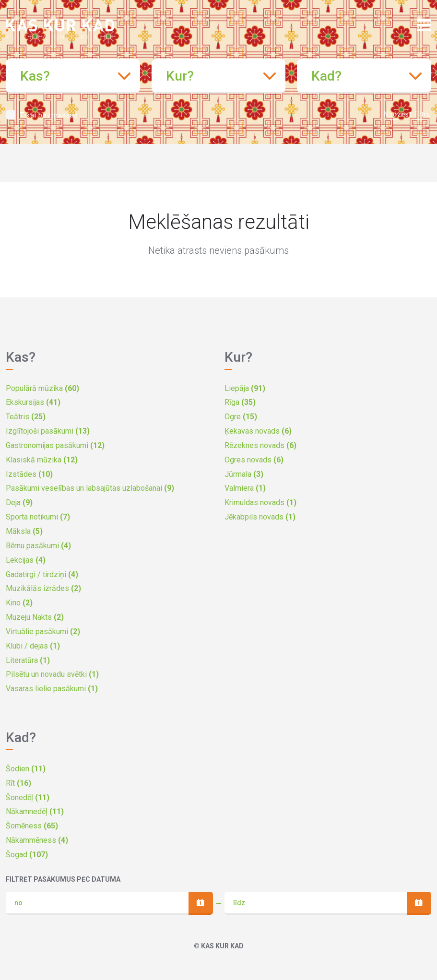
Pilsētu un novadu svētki (52, 674)
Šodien (26, 769)
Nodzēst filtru (407, 114)
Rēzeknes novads (260, 445)
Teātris (26, 417)
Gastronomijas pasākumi (55, 445)
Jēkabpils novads (260, 517)
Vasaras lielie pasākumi (52, 689)
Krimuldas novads (260, 502)
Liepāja (245, 388)
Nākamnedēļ (35, 811)
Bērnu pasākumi (38, 546)
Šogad (27, 855)
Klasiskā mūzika (42, 460)
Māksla (24, 531)
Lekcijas (26, 560)
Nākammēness (37, 840)
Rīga (240, 402)
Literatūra (28, 660)
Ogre (241, 417)
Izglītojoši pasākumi (48, 431)
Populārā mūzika (42, 388)
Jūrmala (244, 474)
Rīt (18, 783)
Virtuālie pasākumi (43, 632)
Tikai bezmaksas (49, 115)
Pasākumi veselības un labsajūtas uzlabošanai (90, 488)
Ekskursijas (33, 402)
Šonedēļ (28, 797)
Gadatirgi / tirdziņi (42, 574)
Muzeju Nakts (35, 617)
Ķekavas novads (258, 431)
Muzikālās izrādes (43, 588)
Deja (19, 502)
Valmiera (245, 488)
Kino (19, 603)
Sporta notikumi (38, 517)
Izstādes (29, 474)
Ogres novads (254, 460)
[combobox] (73, 76)
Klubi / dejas (33, 646)
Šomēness (32, 826)
